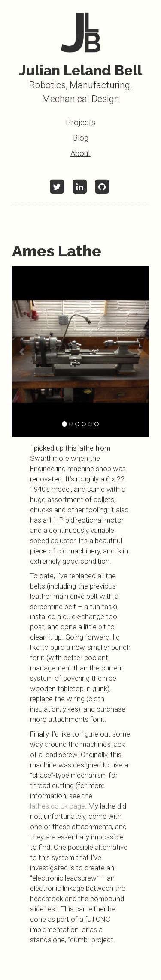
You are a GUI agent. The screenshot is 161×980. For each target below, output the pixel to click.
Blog (81, 138)
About (80, 153)
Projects (80, 122)
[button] (22, 352)
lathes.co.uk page (58, 806)
